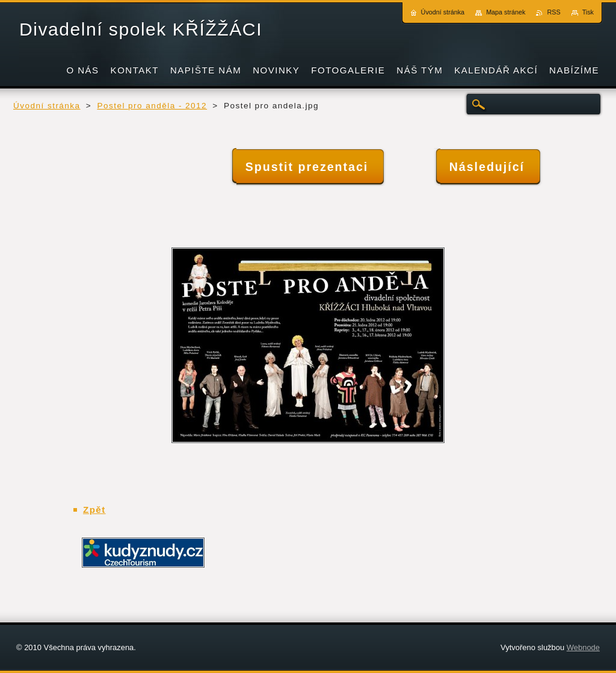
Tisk (588, 12)
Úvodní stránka (47, 106)
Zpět (94, 510)
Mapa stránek (506, 12)
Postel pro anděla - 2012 (152, 106)
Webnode (583, 647)
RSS (553, 12)
